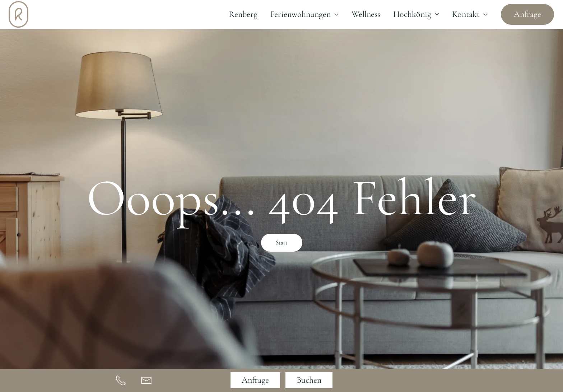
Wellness (366, 14)
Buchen (309, 380)
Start (282, 242)
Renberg (243, 14)
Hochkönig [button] (416, 14)
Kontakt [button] (470, 14)
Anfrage (527, 14)
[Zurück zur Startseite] (18, 14)
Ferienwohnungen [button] (304, 14)
